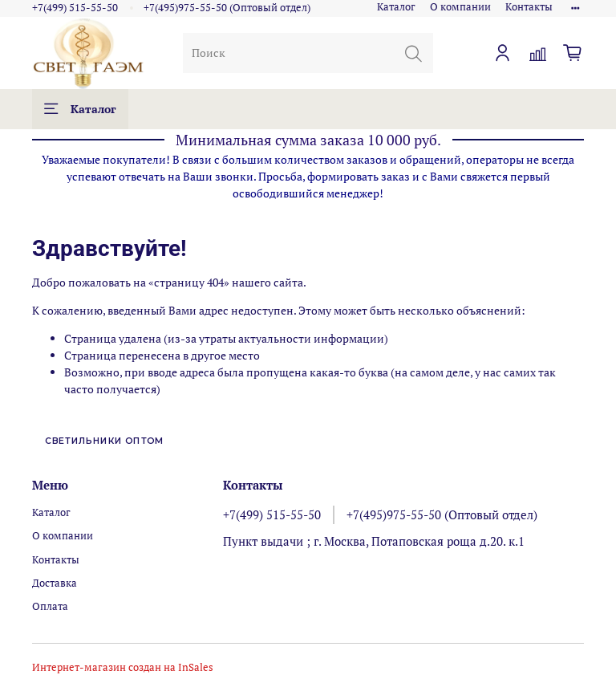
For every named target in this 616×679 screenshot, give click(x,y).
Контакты (529, 7)
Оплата (50, 606)
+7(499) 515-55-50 (75, 8)
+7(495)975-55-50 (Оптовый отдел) (227, 8)
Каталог (396, 7)
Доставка (55, 583)
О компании (460, 7)
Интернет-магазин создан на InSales (123, 667)
